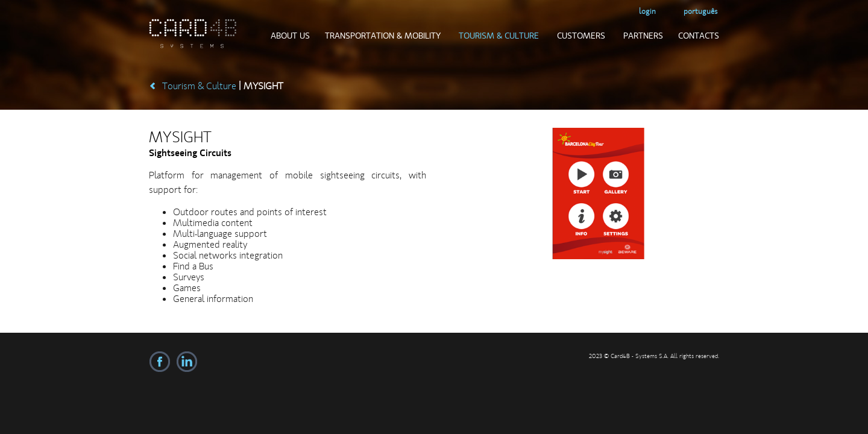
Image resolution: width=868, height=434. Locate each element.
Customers (581, 36)
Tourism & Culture (499, 36)
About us (290, 36)
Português (700, 11)
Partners (643, 36)
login (647, 11)
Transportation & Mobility (383, 36)
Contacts (699, 36)
